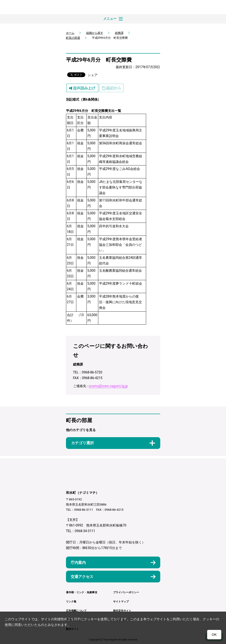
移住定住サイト (122, 611)
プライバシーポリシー (126, 592)
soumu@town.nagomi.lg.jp (108, 386)
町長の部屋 (73, 38)
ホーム (70, 33)
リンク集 (71, 602)
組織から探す (95, 33)
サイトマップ (121, 602)
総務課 (119, 33)
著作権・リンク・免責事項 (82, 592)
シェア (93, 75)
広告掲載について (76, 611)
